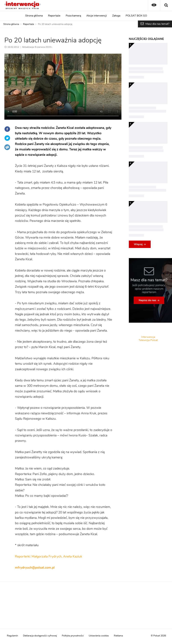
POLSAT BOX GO (136, 16)
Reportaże (54, 16)
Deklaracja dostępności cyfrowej (40, 636)
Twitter (7, 138)
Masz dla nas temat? (157, 24)
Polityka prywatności (73, 636)
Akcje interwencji (97, 16)
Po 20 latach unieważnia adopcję (55, 24)
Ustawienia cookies (99, 636)
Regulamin (12, 636)
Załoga (116, 16)
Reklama (118, 636)
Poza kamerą (73, 16)
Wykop (7, 147)
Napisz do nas (147, 300)
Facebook (7, 129)
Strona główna (34, 16)
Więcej (138, 244)
